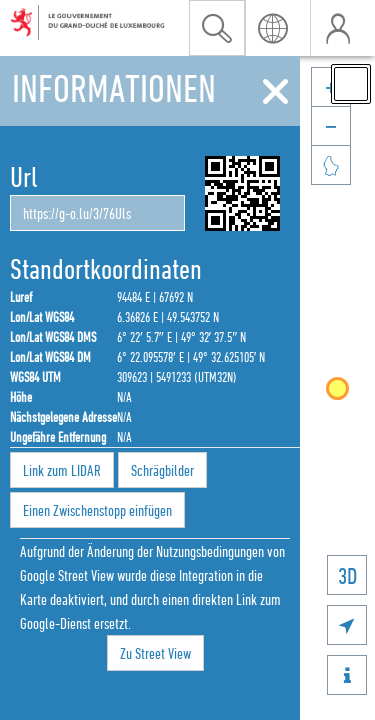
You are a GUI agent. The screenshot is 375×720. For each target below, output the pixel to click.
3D (347, 575)
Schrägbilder (162, 470)
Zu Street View (155, 653)
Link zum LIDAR (62, 470)
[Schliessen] (275, 92)
